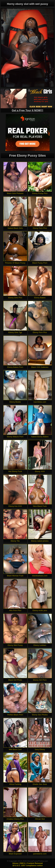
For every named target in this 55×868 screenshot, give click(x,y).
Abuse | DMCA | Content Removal (27, 863)
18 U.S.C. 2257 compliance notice (28, 865)
